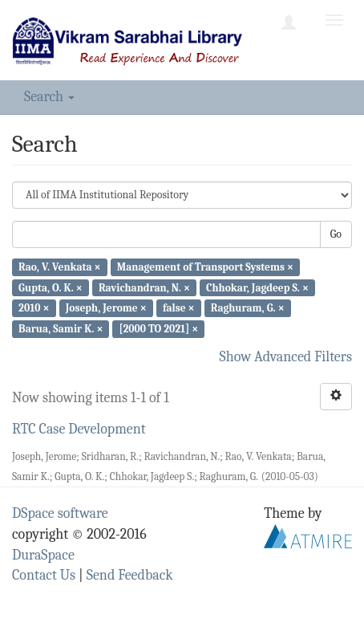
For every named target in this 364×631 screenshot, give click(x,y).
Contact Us (44, 575)
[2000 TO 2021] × (159, 329)
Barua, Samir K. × (61, 329)
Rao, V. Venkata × (60, 267)
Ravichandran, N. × (144, 287)
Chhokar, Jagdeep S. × (257, 287)
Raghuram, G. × (248, 308)
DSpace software (60, 513)
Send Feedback (130, 575)
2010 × (34, 308)
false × (179, 308)
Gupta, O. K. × (51, 287)
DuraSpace (43, 555)
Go (336, 234)
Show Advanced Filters (286, 357)
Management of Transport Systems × (205, 267)
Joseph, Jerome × (106, 308)
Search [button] (49, 97)
